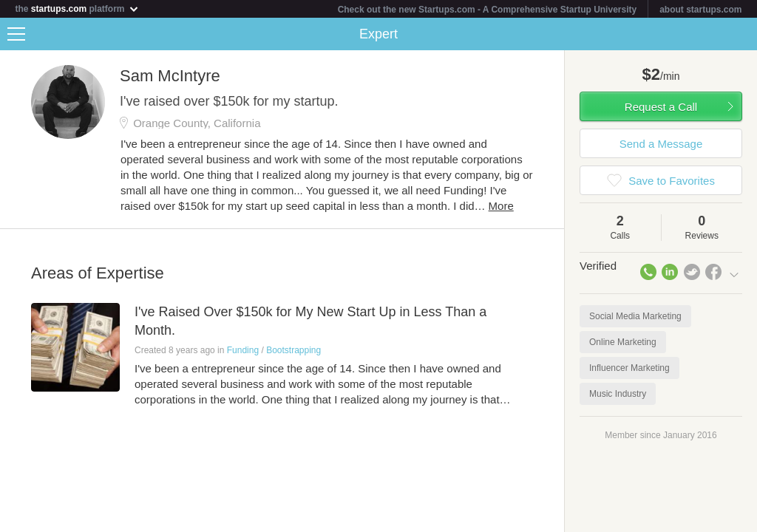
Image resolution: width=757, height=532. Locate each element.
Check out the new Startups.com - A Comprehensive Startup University (488, 10)
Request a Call (661, 107)
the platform (77, 8)
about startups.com (700, 10)
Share (742, 34)
